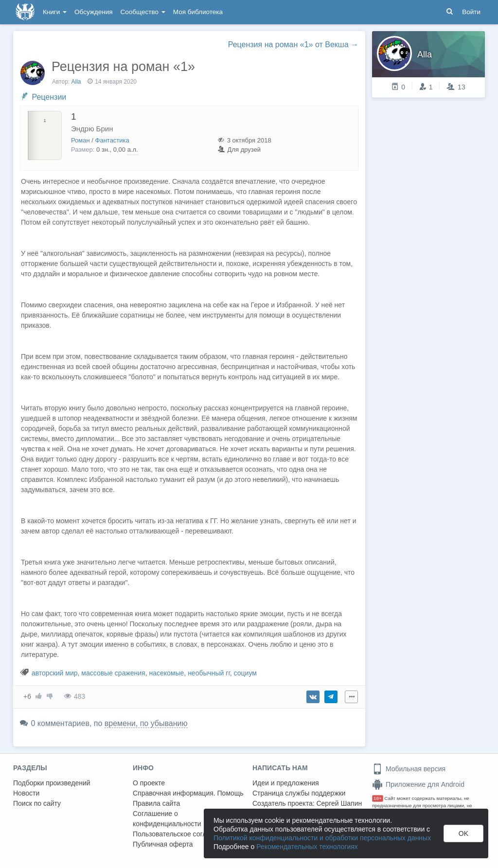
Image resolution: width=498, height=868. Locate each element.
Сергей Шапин (339, 803)
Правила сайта (156, 803)
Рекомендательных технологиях (307, 847)
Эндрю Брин (92, 129)
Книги (55, 12)
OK (463, 833)
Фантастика (112, 140)
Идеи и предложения (286, 783)
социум (245, 673)
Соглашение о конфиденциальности (167, 819)
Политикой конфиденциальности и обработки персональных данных (322, 838)
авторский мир (55, 673)
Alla (76, 82)
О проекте (149, 783)
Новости (26, 793)
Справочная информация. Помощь (188, 793)
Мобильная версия (409, 769)
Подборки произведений (52, 783)
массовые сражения (113, 673)
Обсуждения (93, 12)
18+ (378, 798)
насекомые (166, 673)
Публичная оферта (163, 844)
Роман (80, 140)
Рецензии (49, 97)
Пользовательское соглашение (182, 834)
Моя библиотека (198, 12)
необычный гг (209, 673)
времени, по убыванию (146, 723)
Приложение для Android (418, 784)
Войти (471, 12)
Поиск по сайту (37, 803)
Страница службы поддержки (299, 793)
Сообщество (143, 12)
